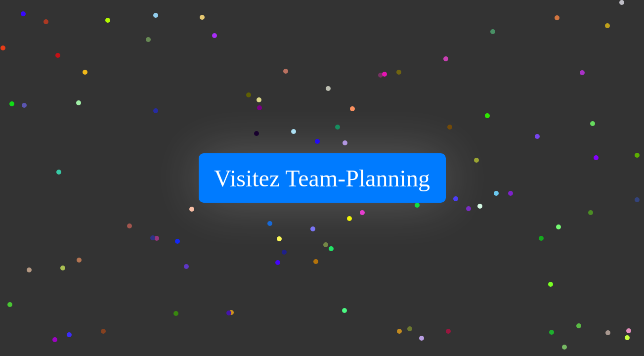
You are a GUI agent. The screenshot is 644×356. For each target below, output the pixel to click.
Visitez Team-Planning (322, 178)
